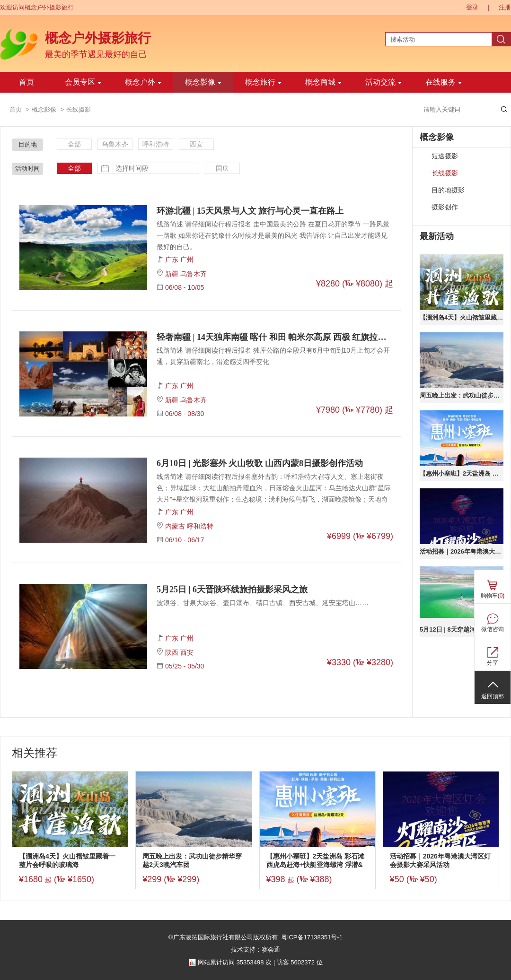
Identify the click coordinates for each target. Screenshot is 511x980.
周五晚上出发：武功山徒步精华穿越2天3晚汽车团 (462, 395)
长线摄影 (445, 173)
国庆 (222, 168)
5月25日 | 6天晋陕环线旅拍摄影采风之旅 (232, 590)
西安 (196, 144)
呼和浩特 (156, 144)
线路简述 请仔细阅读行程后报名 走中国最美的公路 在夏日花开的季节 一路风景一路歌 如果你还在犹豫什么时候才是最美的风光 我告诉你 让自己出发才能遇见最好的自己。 (273, 235)
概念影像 (203, 82)
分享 (493, 663)
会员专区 (83, 82)
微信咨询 (493, 629)
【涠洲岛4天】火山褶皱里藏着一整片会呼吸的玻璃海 (462, 317)
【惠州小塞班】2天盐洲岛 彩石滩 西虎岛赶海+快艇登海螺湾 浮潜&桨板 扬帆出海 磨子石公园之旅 (462, 473)
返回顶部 (493, 696)
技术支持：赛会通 (255, 950)
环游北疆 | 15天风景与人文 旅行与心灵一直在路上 (250, 211)
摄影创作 (445, 207)
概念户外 (143, 82)
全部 (74, 144)
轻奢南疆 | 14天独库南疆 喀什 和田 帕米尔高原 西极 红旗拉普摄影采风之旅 (275, 337)
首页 (26, 82)
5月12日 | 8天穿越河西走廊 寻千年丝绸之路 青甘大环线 (462, 629)
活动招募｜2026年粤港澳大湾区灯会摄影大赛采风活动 (462, 551)
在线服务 (444, 82)
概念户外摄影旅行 (98, 38)
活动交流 (383, 82)
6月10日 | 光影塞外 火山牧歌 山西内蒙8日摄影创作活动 (260, 463)
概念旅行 (263, 82)
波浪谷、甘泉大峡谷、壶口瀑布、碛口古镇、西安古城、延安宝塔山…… (263, 603)
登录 (472, 7)
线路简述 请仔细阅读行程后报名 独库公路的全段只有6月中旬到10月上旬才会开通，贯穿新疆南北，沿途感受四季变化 (273, 356)
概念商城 (323, 82)
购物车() (493, 596)
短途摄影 (445, 156)
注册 (505, 7)
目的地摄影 (448, 190)
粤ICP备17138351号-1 (312, 937)
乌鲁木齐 (115, 144)
